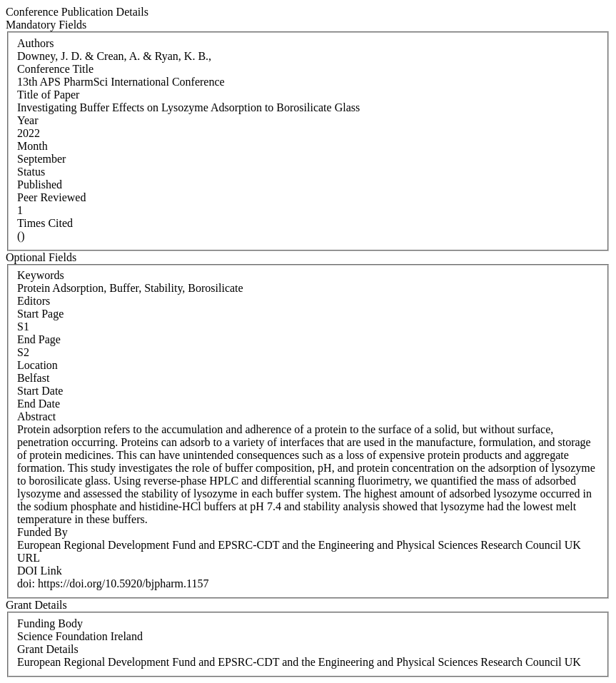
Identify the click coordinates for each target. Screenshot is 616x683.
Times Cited (45, 223)
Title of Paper (48, 95)
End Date (39, 404)
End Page (39, 339)
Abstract (36, 416)
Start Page (40, 314)
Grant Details (48, 649)
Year (27, 120)
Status (31, 172)
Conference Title (55, 69)
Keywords (41, 275)
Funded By (42, 532)
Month (32, 146)
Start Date (40, 391)
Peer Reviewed (51, 197)
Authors (36, 43)
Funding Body (50, 623)
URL (29, 558)
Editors (34, 301)
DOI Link (40, 571)
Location (37, 365)
